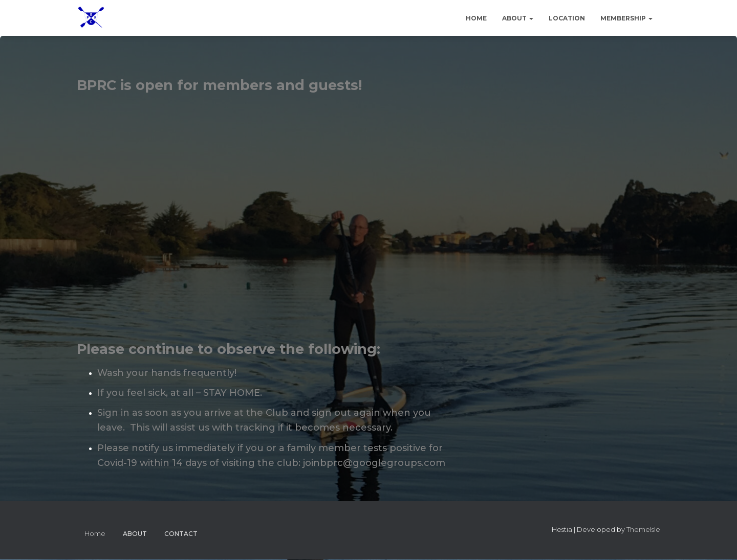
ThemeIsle (643, 529)
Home (476, 18)
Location (567, 18)
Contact (181, 534)
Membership (626, 18)
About (518, 18)
